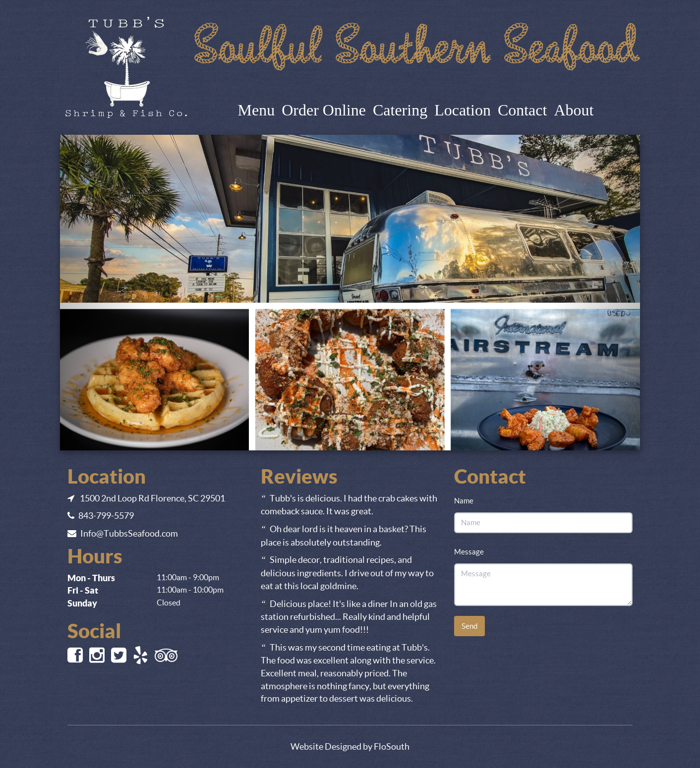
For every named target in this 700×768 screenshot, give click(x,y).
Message (469, 552)
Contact (523, 110)
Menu (257, 110)
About (574, 110)
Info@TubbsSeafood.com (129, 533)
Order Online (324, 110)
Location (463, 110)
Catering (400, 110)
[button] (104, 292)
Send (469, 626)
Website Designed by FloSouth (350, 746)
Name (464, 501)
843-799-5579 (106, 516)
